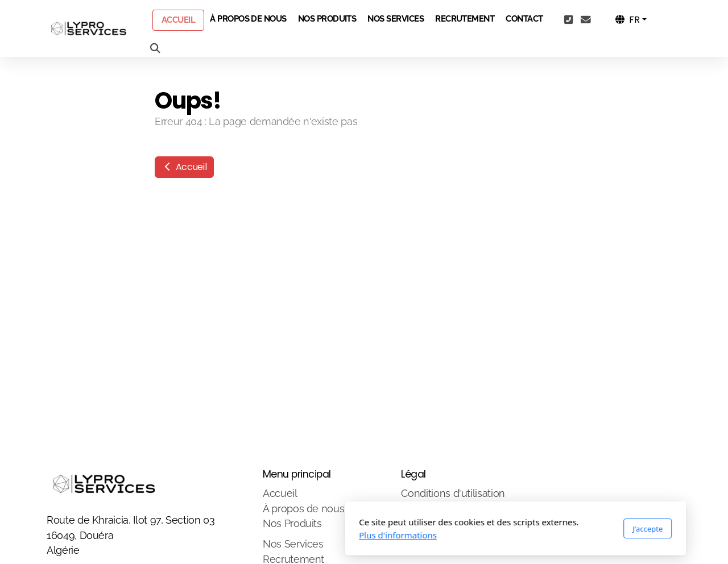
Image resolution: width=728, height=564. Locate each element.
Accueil (184, 167)
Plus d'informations (247, 535)
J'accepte (496, 529)
